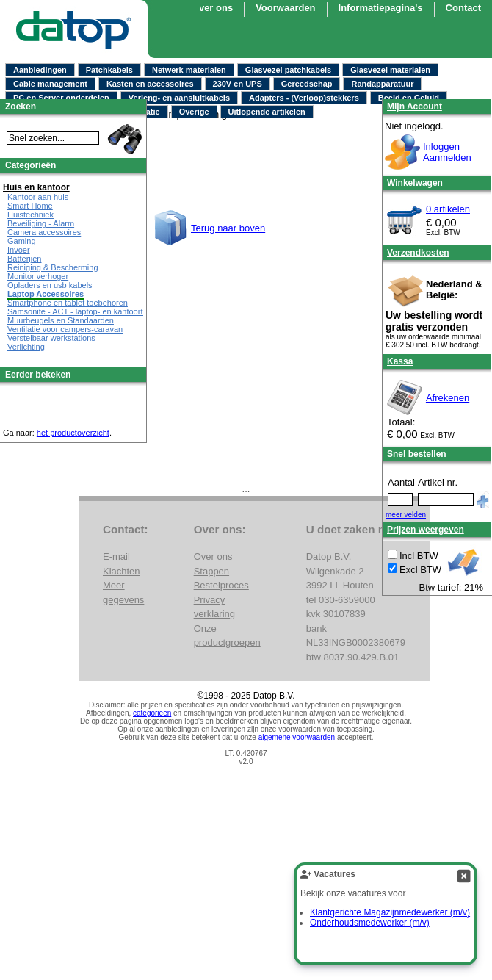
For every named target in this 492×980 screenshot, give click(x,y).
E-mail (116, 556)
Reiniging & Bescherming (53, 267)
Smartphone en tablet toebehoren (68, 303)
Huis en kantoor (36, 187)
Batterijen (24, 259)
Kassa (400, 361)
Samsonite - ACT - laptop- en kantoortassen (86, 311)
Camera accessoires (44, 232)
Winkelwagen (415, 183)
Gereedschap (307, 84)
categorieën (152, 713)
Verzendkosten (418, 253)
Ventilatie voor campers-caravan (65, 329)
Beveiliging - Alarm (41, 223)
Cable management (50, 84)
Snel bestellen (417, 454)
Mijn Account (415, 107)
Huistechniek (30, 215)
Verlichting (26, 347)
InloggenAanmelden (447, 152)
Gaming (22, 241)
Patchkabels (109, 70)
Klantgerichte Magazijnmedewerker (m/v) (390, 912)
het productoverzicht (73, 433)
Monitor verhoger (38, 276)
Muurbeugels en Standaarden (61, 320)
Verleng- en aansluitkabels (179, 98)
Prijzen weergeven (426, 530)
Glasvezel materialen (390, 70)
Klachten (122, 571)
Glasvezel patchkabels (288, 70)
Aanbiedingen (40, 70)
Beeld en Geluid (409, 98)
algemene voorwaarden (297, 737)
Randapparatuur (382, 84)
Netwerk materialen (189, 70)
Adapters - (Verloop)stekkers (304, 98)
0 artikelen (448, 209)
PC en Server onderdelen (61, 98)
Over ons (212, 8)
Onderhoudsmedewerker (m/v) (370, 923)
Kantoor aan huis (38, 197)
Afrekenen (448, 398)
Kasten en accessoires (150, 84)
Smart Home (30, 206)
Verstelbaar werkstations (51, 338)
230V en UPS (238, 84)
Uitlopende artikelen (267, 112)
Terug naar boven (228, 228)
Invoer (19, 250)
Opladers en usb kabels (50, 285)
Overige (194, 112)
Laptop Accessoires (46, 294)
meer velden (406, 515)
